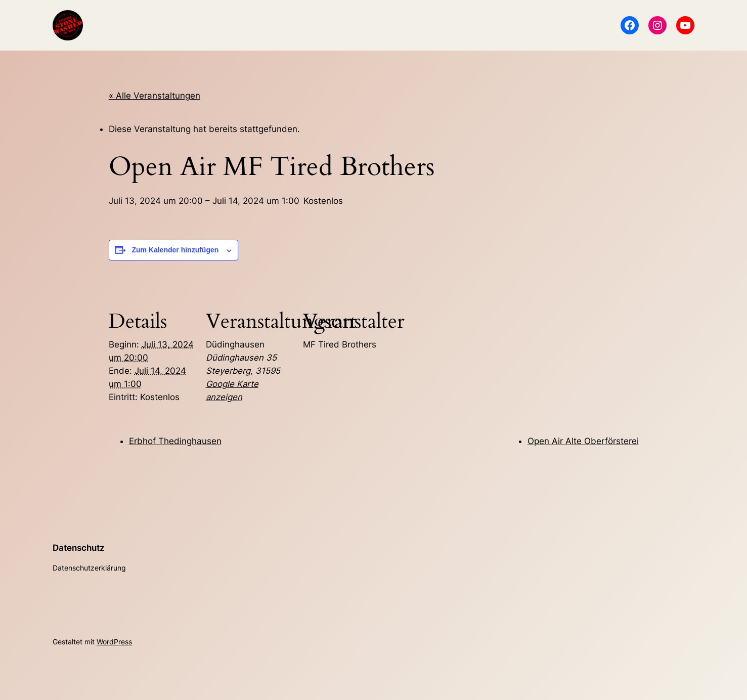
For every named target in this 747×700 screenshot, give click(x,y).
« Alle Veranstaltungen (155, 96)
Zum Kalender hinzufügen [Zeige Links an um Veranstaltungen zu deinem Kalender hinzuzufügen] (175, 250)
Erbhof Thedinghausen (175, 441)
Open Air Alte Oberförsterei (583, 441)
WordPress (114, 642)
